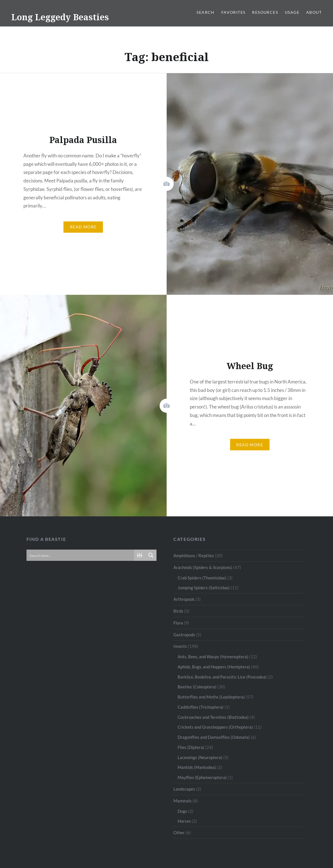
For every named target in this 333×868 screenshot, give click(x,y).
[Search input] (81, 555)
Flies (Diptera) (191, 747)
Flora (178, 623)
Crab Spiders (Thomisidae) (202, 578)
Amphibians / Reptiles (194, 555)
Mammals (183, 801)
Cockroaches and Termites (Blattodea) (213, 717)
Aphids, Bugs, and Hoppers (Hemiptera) (214, 667)
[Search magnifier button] (151, 555)
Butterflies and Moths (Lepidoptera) (211, 697)
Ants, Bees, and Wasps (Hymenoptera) (213, 657)
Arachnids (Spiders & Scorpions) (203, 567)
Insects (180, 646)
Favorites (233, 12)
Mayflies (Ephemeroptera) (202, 777)
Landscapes (184, 789)
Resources (265, 12)
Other (179, 833)
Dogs (182, 811)
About (314, 12)
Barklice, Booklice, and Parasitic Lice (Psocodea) (222, 677)
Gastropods (184, 635)
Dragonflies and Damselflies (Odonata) (214, 737)
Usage (292, 12)
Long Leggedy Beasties (60, 17)
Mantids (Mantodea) (197, 767)
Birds (178, 611)
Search (205, 12)
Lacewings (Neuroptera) (200, 757)
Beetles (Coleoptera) (197, 687)
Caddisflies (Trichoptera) (201, 707)
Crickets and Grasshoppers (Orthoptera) (215, 727)
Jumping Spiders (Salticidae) (204, 588)
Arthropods (184, 599)
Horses (184, 821)
